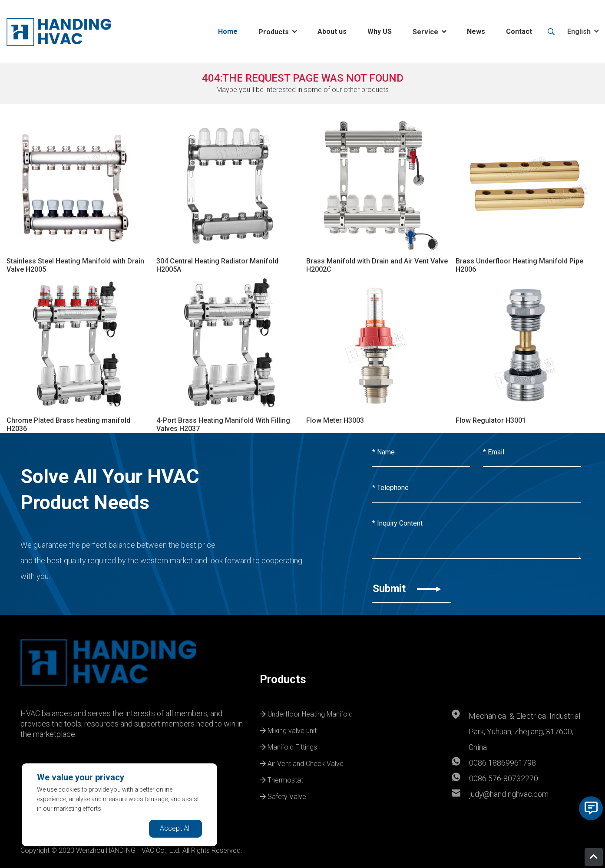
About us (332, 31)
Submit (407, 589)
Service (425, 32)
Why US (380, 31)
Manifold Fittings (288, 746)
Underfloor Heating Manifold (306, 713)
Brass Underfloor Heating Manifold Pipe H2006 (519, 265)
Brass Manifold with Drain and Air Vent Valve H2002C (377, 265)
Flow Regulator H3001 (491, 420)
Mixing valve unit (288, 730)
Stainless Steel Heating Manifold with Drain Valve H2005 (75, 265)
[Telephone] (476, 488)
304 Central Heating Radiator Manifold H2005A (217, 265)
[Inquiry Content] (476, 534)
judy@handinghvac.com (509, 794)
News (476, 31)
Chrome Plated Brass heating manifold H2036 (68, 424)
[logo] (59, 32)
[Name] (421, 453)
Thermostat (281, 779)
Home (228, 31)
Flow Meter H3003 (335, 420)
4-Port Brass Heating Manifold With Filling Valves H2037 (223, 424)
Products (274, 32)
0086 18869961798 (503, 763)
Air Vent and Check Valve (302, 763)
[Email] (532, 453)
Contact (519, 31)
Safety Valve (283, 796)
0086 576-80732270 (504, 778)
